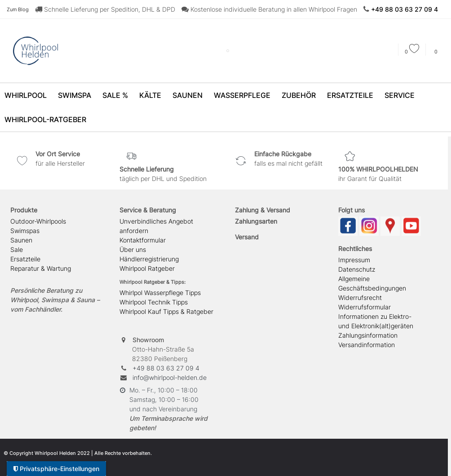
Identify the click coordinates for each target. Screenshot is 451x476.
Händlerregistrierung (149, 259)
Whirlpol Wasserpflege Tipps (160, 293)
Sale (17, 249)
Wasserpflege (242, 95)
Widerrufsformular (365, 307)
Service (400, 95)
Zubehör (299, 95)
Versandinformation (367, 345)
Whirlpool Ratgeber (147, 268)
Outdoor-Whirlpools (38, 221)
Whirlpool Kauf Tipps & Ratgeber (166, 311)
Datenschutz (357, 269)
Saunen (188, 95)
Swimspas (25, 231)
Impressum (354, 260)
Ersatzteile (350, 95)
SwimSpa (75, 95)
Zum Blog (18, 9)
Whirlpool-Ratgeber (45, 119)
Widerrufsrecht (360, 297)
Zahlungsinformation (368, 335)
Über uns (133, 249)
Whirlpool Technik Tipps (154, 302)
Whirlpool (26, 95)
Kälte (150, 95)
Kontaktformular (143, 240)
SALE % (115, 95)
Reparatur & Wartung (41, 268)
